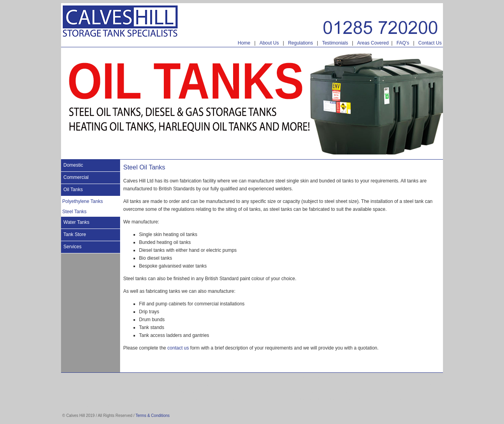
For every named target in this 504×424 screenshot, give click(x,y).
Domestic (73, 165)
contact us (178, 348)
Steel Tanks (74, 212)
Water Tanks (76, 222)
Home (244, 43)
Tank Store (75, 234)
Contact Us (430, 43)
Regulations (300, 43)
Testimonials (335, 43)
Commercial (76, 177)
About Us (269, 43)
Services (72, 247)
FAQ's (403, 43)
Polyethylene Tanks (82, 201)
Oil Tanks (73, 190)
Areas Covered (373, 43)
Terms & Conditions (153, 416)
